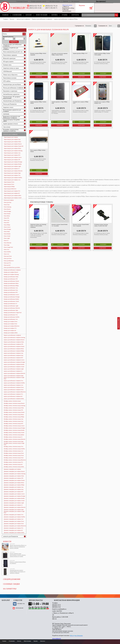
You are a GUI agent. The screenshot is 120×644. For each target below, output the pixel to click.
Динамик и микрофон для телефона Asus (14, 487)
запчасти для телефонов (23, 19)
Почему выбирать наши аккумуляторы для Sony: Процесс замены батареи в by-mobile (18, 555)
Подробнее (39, 77)
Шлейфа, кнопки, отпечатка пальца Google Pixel (14, 444)
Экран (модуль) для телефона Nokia (12, 142)
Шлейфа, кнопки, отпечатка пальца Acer (13, 451)
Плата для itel (7, 265)
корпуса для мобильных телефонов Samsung (14, 338)
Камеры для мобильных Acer (11, 319)
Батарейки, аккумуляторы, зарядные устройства (11, 130)
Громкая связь (7, 65)
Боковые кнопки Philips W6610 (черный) (38, 54)
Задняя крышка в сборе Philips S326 (59, 103)
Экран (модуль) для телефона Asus (12, 153)
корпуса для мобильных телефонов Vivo (13, 381)
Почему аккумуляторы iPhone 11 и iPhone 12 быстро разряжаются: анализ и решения (18, 547)
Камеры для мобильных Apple (11, 306)
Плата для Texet (8, 258)
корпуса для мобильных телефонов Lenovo (14, 360)
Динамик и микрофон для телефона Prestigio (15, 496)
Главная (5, 15)
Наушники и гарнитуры (10, 91)
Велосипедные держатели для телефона (12, 111)
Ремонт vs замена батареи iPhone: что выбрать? (18, 563)
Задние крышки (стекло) (10, 124)
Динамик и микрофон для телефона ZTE (14, 478)
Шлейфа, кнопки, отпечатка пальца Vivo (13, 447)
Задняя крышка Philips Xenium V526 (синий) (102, 54)
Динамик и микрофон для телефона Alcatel (14, 501)
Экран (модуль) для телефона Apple (12, 166)
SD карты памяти (8, 62)
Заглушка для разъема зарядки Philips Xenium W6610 (59, 54)
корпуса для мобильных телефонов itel (13, 396)
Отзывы (65, 15)
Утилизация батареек (22, 1)
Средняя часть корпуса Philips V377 (81, 103)
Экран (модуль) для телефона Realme (13, 164)
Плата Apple (7, 238)
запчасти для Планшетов (10, 536)
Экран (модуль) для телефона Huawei (13, 144)
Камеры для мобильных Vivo (11, 315)
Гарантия (65, 1)
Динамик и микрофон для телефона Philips (14, 485)
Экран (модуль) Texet (9, 184)
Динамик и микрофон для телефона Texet (14, 524)
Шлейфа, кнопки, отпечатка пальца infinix (14, 467)
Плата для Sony (8, 202)
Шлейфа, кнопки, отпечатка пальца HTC (14, 424)
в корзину (36, 73)
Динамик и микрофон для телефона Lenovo (14, 494)
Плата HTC (7, 223)
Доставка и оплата (55, 1)
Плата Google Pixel (8, 247)
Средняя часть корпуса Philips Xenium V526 (102, 103)
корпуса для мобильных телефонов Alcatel (14, 367)
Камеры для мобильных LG (10, 304)
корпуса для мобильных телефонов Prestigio (14, 362)
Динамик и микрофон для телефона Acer (14, 519)
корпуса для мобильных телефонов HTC (13, 358)
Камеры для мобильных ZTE (11, 279)
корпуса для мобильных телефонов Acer (13, 385)
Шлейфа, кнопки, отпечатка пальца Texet (14, 458)
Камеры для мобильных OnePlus (12, 317)
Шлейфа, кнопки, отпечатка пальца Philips (14, 417)
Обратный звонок (67, 5)
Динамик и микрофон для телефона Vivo (14, 515)
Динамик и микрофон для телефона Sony (14, 489)
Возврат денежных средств (39, 1)
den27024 (59, 611)
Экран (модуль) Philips (9, 187)
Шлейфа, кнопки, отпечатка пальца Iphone (14, 435)
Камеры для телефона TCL (10, 328)
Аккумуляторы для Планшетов (12, 101)
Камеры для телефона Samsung (11, 274)
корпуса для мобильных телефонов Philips (14, 351)
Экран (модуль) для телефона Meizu (12, 148)
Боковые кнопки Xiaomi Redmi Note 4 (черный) (81, 225)
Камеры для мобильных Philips (11, 286)
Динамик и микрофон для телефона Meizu (14, 483)
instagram (19, 608)
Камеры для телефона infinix (11, 333)
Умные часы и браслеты (10, 75)
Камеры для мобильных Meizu (11, 283)
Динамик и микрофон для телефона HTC (14, 492)
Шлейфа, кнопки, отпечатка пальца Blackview (15, 460)
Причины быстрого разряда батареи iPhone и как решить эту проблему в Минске (18, 572)
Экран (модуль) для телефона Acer (12, 180)
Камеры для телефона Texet (10, 324)
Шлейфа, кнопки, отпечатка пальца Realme (14, 430)
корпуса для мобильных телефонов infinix (14, 399)
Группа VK (21, 604)
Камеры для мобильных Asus (11, 288)
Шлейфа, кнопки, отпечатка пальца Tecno (14, 453)
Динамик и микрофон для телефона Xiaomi (14, 480)
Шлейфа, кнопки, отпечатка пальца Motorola (14, 439)
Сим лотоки (7, 127)
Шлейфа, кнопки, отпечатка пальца (12, 401)
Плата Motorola (7, 243)
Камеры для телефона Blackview (12, 326)
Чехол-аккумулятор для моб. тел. (13, 52)
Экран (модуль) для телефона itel (12, 193)
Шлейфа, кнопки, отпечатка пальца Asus (14, 419)
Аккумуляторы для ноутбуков (12, 84)
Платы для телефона (9, 200)
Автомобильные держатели (11, 94)
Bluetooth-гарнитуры (9, 58)
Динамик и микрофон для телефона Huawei (14, 471)
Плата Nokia (7, 232)
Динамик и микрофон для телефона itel (13, 530)
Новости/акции (42, 15)
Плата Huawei (7, 209)
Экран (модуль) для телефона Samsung (13, 151)
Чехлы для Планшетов (10, 104)
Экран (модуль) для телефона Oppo (12, 173)
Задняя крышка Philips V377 (80, 53)
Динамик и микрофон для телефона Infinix (14, 533)
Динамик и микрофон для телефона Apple (14, 503)
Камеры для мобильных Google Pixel (13, 313)
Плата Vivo (7, 250)
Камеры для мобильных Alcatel (11, 301)
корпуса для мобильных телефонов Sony (14, 355)
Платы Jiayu (7, 205)
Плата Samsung (7, 207)
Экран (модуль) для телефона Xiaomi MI (14, 146)
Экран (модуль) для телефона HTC (12, 155)
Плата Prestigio (7, 211)
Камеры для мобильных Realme (11, 299)
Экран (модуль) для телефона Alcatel (13, 198)
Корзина (55, 15)
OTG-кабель (7, 81)
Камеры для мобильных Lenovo (11, 295)
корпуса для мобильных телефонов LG (13, 371)
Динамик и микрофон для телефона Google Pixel (14, 512)
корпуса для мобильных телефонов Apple (14, 369)
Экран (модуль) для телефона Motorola (13, 171)
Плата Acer (7, 254)
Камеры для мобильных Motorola (12, 308)
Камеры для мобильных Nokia (11, 277)
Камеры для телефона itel (10, 331)
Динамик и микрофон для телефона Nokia (14, 476)
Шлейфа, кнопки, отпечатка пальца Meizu (14, 415)
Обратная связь (118, 323)
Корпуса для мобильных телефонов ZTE (13, 344)
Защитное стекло (8, 107)
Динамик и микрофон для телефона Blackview (15, 526)
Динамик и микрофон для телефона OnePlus (14, 517)
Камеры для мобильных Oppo (11, 310)
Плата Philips (7, 225)
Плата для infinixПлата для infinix (12, 267)
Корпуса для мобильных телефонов (42, 19)
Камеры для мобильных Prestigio (12, 297)
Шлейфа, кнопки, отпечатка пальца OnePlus (14, 449)
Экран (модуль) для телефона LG (12, 169)
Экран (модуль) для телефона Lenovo (13, 157)
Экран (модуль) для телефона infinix (13, 196)
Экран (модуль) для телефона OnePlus (13, 178)
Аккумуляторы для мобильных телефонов (12, 45)
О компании (17, 15)
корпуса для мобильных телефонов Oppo (14, 376)
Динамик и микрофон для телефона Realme (14, 498)
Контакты (75, 15)
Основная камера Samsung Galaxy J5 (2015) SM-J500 (101, 225)
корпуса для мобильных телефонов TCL (13, 394)
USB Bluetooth (7, 71)
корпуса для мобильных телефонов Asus (13, 353)
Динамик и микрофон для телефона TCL (14, 528)
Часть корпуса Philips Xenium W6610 (38, 151)
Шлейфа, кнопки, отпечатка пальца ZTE (13, 410)
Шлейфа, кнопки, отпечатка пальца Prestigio (14, 428)
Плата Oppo (7, 245)
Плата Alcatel (7, 236)
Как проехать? (76, 1)
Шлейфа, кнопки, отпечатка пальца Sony (14, 421)
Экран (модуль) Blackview (10, 189)
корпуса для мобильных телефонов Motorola (14, 373)
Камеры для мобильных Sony (11, 290)
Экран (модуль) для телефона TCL (12, 191)
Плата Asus (7, 220)
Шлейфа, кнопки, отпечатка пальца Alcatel (14, 433)
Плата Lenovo (7, 227)
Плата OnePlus (7, 252)
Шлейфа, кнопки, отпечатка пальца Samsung (14, 406)
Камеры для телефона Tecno (11, 322)
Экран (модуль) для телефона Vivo (12, 175)
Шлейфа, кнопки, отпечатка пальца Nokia (14, 408)
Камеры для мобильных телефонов (12, 270)
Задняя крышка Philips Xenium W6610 (38, 103)
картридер (6, 114)
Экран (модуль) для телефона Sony (12, 139)
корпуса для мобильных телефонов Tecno (14, 387)
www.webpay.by (57, 639)
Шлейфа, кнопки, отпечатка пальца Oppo (14, 441)
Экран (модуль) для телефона (11, 137)
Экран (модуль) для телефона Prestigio (13, 162)
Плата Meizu (7, 216)
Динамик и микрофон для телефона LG (13, 505)
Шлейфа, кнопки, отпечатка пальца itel (13, 464)
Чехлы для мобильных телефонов (13, 88)
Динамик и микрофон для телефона (12, 469)
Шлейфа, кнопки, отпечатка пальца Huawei (14, 403)
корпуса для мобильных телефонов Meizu (14, 349)
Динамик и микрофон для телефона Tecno (14, 521)
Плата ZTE (6, 218)
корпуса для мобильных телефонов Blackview (15, 392)
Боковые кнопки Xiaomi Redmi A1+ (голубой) (59, 225)
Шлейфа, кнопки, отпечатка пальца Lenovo (14, 426)
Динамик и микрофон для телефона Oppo (14, 510)
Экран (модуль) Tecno (9, 182)
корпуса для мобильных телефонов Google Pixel (14, 378)
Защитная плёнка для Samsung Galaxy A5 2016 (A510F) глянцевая (38, 226)
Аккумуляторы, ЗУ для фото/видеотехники (12, 98)
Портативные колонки (10, 78)
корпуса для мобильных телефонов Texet (14, 390)
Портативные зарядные (10, 55)
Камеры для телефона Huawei (11, 272)
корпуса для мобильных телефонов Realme (14, 364)
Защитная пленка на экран (11, 68)
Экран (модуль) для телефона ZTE (12, 160)
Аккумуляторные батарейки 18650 (11, 120)
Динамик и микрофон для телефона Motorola (15, 507)
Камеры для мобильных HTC (11, 292)
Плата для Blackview (9, 261)
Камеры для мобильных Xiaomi (11, 281)
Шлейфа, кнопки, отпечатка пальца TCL (13, 462)
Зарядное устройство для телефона (11, 48)
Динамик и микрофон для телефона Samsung (15, 474)
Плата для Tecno (8, 256)
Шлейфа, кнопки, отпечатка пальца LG (13, 437)
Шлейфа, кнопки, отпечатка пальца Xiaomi (14, 412)
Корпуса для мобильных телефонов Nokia (14, 342)
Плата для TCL (7, 263)
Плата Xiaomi (7, 214)
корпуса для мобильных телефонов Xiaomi (14, 346)
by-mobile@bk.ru (61, 609)
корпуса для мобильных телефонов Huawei (14, 340)
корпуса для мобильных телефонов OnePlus (14, 383)
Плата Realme (7, 234)
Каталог (29, 15)
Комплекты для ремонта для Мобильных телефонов (12, 117)
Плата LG (6, 241)
